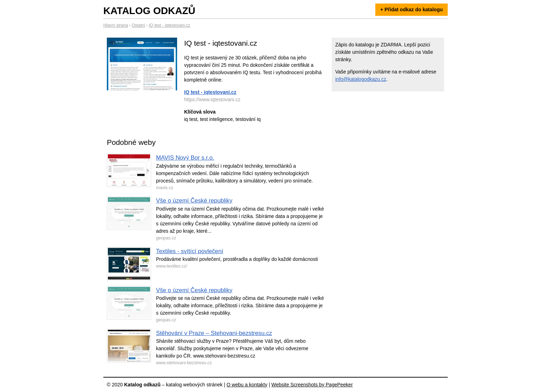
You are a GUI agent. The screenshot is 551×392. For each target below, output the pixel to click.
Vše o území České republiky (194, 201)
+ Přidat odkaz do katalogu (411, 9)
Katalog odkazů (149, 11)
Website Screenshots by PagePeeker (312, 385)
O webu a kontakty (247, 385)
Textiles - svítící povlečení (190, 251)
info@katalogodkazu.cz (361, 79)
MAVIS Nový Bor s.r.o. (185, 158)
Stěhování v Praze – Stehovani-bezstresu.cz (214, 333)
